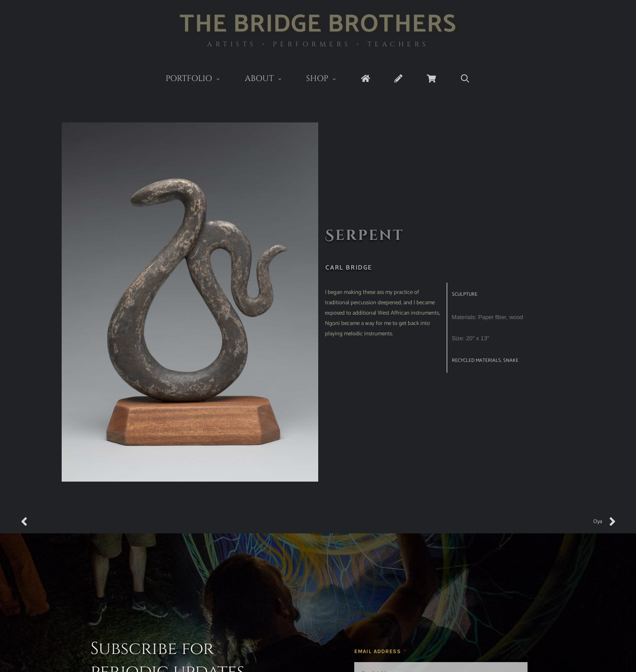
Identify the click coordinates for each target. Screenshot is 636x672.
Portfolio (199, 79)
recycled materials (476, 361)
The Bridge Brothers (318, 25)
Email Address (379, 651)
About (270, 79)
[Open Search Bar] (465, 79)
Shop (327, 79)
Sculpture (465, 294)
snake (511, 361)
